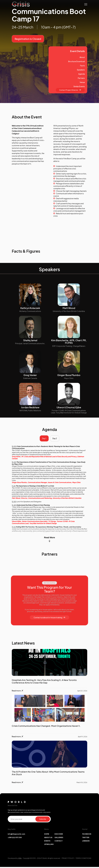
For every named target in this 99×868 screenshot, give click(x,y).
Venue (82, 82)
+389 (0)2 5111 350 (15, 838)
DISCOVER (59, 835)
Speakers (81, 70)
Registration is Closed (28, 39)
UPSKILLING (49, 845)
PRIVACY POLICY (68, 859)
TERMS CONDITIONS (83, 859)
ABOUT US (48, 838)
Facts (82, 66)
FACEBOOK (87, 835)
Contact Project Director (70, 90)
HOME (47, 835)
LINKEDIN (86, 842)
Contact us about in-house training (49, 619)
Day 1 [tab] (44, 439)
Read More (49, 540)
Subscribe (43, 820)
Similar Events (79, 86)
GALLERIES (59, 838)
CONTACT (59, 842)
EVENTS (47, 842)
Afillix (20, 859)
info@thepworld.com (16, 835)
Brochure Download (77, 61)
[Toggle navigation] (86, 4)
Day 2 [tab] (55, 439)
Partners (81, 78)
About (82, 57)
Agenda (82, 74)
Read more (18, 692)
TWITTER (86, 838)
